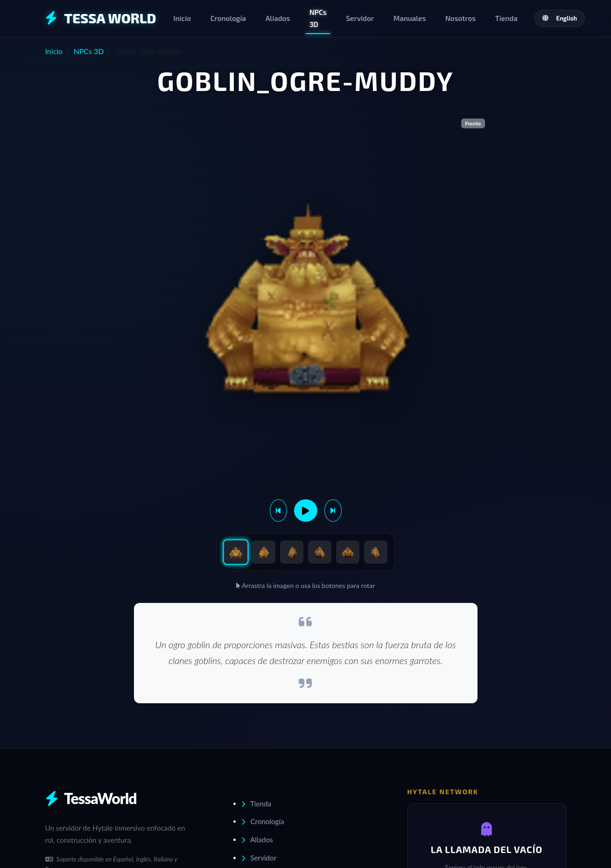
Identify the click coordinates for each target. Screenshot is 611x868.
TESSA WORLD (101, 18)
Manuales (410, 18)
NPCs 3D (318, 18)
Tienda (506, 18)
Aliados (278, 18)
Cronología (228, 18)
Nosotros (460, 18)
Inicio (182, 18)
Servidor (360, 18)
